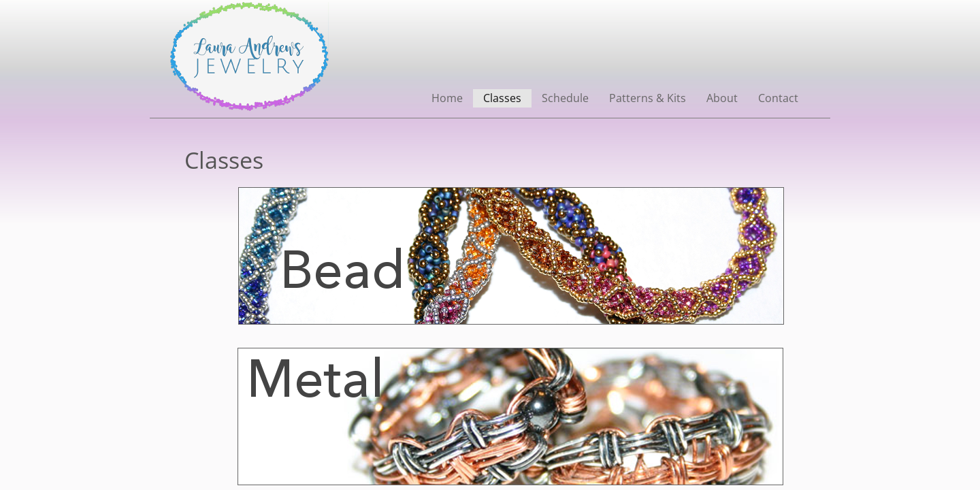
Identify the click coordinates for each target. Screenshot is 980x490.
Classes (502, 98)
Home (447, 98)
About (722, 98)
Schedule (565, 98)
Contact (778, 98)
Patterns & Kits (648, 98)
